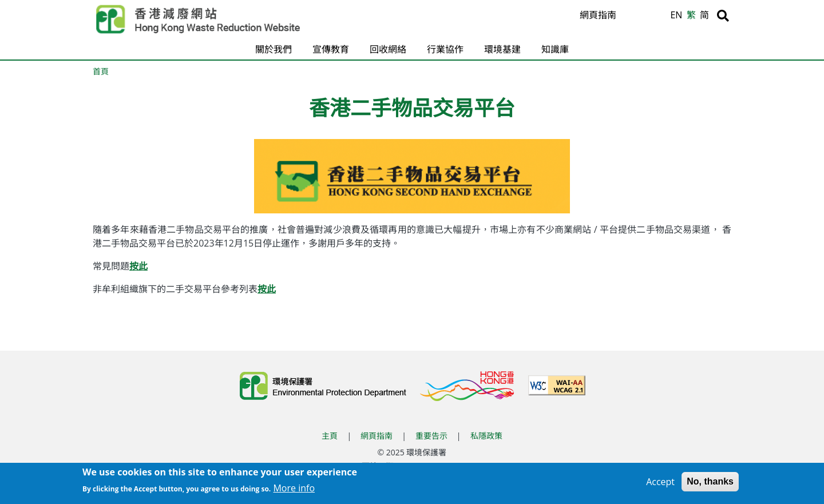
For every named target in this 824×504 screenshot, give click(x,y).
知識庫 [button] (555, 49)
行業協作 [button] (445, 49)
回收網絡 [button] (388, 49)
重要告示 (431, 436)
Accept (660, 483)
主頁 (330, 436)
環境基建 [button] (502, 49)
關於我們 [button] (274, 49)
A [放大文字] (632, 15)
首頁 (101, 71)
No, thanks (710, 483)
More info (294, 490)
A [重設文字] (646, 17)
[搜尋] (723, 15)
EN (676, 15)
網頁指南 (598, 15)
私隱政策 (486, 436)
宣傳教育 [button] (331, 49)
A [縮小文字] (659, 18)
